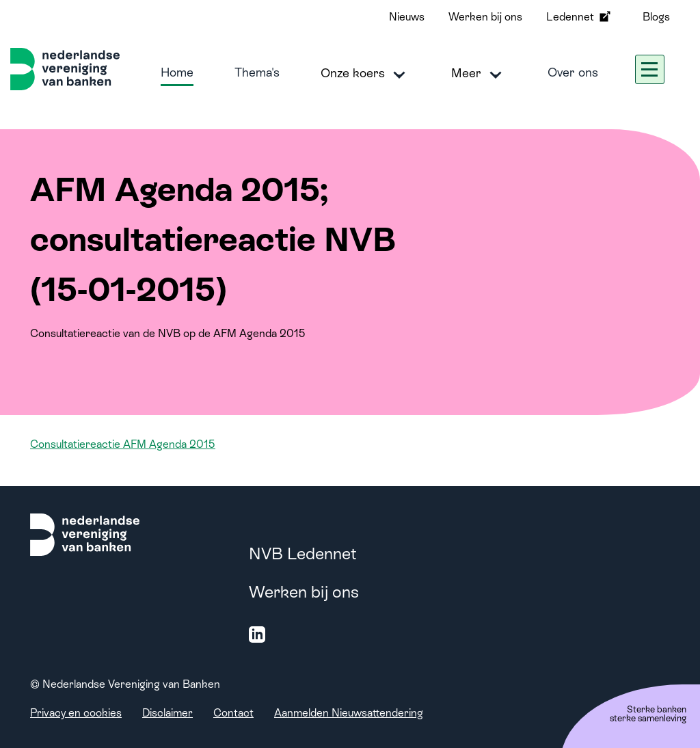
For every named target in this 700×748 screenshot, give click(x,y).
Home (177, 72)
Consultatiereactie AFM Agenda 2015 (123, 444)
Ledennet (580, 16)
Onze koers (365, 74)
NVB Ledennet (303, 553)
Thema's (257, 72)
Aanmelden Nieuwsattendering (349, 713)
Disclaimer (167, 713)
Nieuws (407, 17)
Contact (233, 713)
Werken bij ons (485, 17)
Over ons (573, 72)
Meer (479, 74)
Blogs (656, 17)
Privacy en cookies (76, 713)
